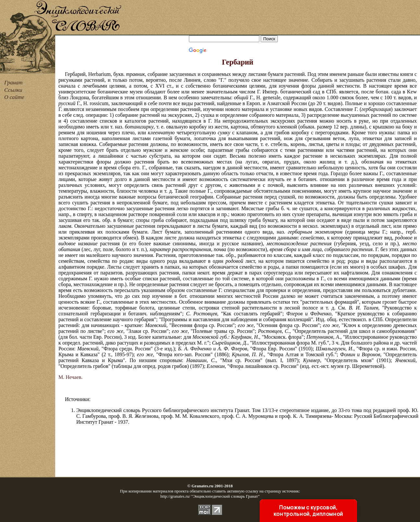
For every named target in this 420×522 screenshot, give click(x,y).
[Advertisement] (271, 18)
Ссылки (13, 90)
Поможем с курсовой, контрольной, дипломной (308, 511)
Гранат (13, 83)
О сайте (14, 97)
